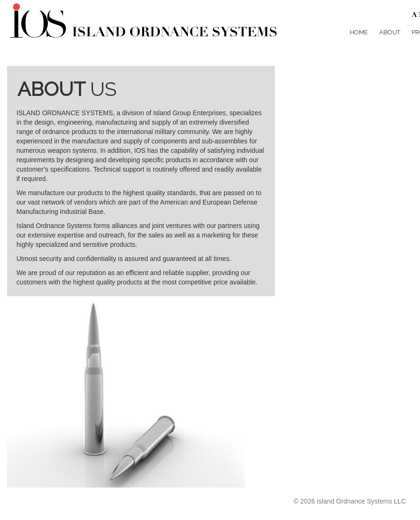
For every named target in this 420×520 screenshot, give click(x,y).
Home (359, 32)
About (390, 32)
